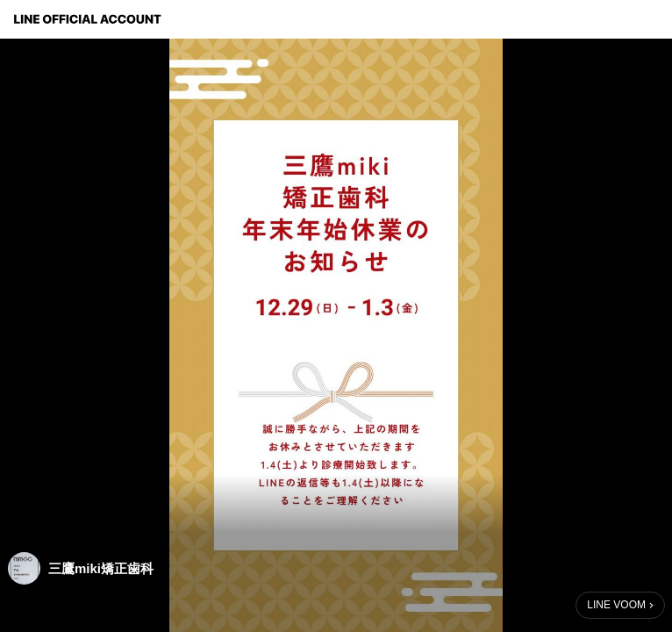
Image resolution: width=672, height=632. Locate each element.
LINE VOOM (616, 605)
